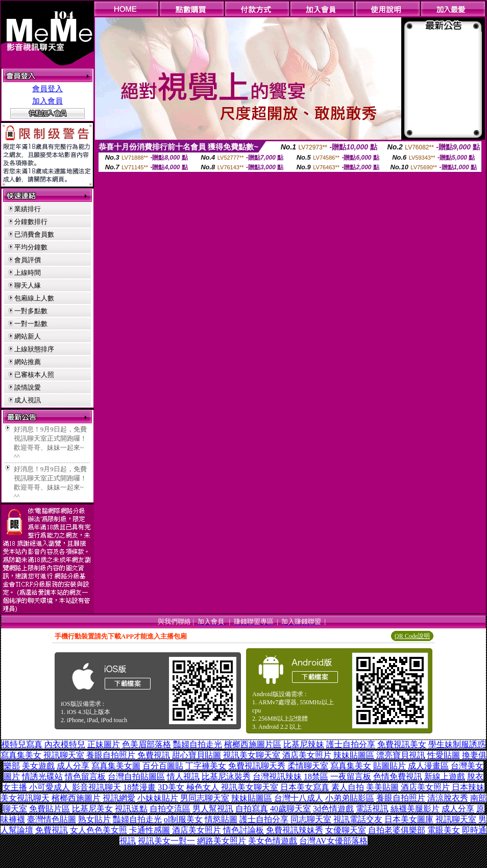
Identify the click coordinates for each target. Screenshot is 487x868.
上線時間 (28, 273)
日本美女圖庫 (409, 819)
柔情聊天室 (308, 766)
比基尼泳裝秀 (226, 776)
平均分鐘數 (31, 247)
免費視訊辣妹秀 (295, 830)
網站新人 (28, 336)
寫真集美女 (21, 755)
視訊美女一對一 (166, 841)
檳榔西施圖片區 (253, 744)
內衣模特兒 (65, 744)
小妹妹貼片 (158, 798)
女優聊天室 (346, 830)
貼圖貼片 (389, 766)
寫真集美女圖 (116, 766)
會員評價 (28, 260)
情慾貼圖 (221, 819)
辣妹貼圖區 (354, 755)
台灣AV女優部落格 (333, 841)
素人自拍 (348, 787)
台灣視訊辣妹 (277, 776)
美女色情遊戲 (273, 841)
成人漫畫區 (428, 766)
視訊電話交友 (358, 819)
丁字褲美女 (206, 766)
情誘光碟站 (42, 776)
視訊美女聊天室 (252, 755)
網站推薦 (28, 362)
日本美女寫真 (305, 787)
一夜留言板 (351, 776)
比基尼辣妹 (304, 744)
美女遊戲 (38, 766)
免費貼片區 (50, 809)
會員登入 (47, 89)
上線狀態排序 (34, 349)
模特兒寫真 (22, 744)
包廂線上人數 (34, 298)
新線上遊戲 (445, 776)
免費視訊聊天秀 (257, 766)
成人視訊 (28, 400)
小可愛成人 (50, 787)
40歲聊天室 (290, 809)
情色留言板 (85, 776)
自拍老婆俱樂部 (397, 830)
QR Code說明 (412, 636)
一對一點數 (31, 324)
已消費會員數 (34, 234)
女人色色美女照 (99, 830)
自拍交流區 (170, 809)
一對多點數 (31, 311)
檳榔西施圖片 (76, 798)
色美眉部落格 (147, 744)
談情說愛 (28, 387)
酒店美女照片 (307, 755)
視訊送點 (131, 809)
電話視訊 (372, 809)
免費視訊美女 (402, 744)
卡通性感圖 (150, 830)
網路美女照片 (222, 841)
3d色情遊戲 (333, 809)
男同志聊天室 (205, 798)
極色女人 (203, 787)
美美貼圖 (382, 787)
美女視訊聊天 (25, 798)
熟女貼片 (94, 819)
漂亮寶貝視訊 (401, 755)
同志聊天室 (311, 819)
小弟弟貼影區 (350, 798)
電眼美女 (444, 830)
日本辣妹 (468, 787)
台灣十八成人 (299, 798)
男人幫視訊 (213, 809)
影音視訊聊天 (96, 787)
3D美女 (171, 787)
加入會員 (47, 101)
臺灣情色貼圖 (52, 819)
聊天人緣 (28, 285)
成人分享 (73, 766)
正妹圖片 (104, 744)
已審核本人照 (34, 375)
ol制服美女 (183, 819)
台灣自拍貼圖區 (136, 776)
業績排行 (28, 209)
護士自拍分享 (351, 744)
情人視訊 (183, 776)
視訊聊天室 (64, 755)
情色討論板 (243, 830)
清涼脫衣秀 (448, 798)
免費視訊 (154, 755)
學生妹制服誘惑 (457, 744)
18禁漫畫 (139, 787)
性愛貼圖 (444, 755)
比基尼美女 (92, 809)
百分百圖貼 (163, 766)
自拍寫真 (252, 809)
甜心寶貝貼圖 (197, 755)
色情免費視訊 (398, 776)
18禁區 (316, 776)
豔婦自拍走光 (198, 744)
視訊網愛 (119, 798)
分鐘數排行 (31, 222)
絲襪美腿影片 (415, 809)
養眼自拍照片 (111, 755)
